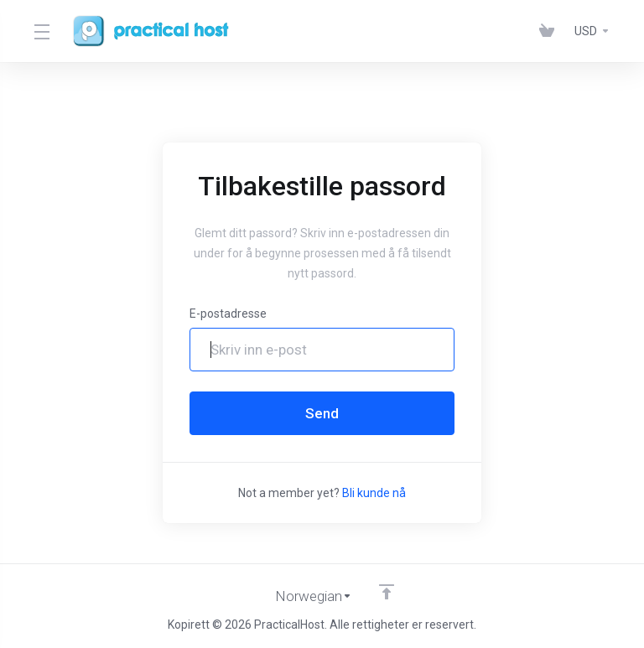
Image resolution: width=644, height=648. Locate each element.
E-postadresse (228, 314)
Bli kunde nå (374, 493)
